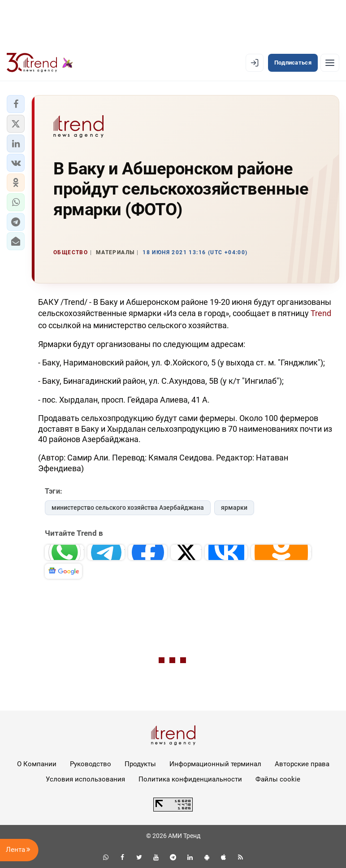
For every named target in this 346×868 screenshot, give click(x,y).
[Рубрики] (330, 63)
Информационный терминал (215, 764)
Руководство (91, 764)
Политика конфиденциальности (190, 779)
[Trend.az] (40, 63)
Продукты (140, 764)
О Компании (37, 764)
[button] (16, 104)
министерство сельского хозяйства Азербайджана (128, 508)
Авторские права (302, 764)
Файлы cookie (278, 779)
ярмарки (234, 508)
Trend (321, 313)
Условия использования (85, 779)
